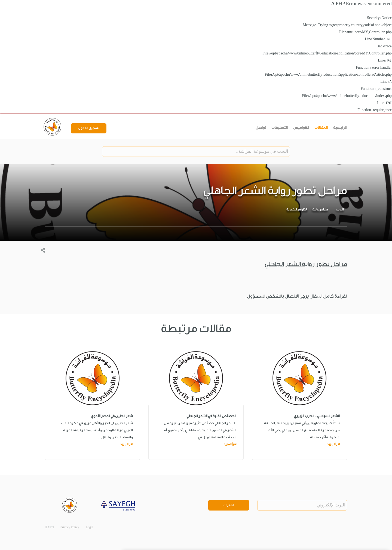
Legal (89, 527)
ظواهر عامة (320, 210)
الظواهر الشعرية (297, 210)
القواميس (301, 128)
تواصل (261, 128)
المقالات (321, 128)
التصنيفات (280, 128)
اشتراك (229, 505)
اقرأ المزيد (333, 444)
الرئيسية (340, 128)
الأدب (340, 210)
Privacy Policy (70, 527)
